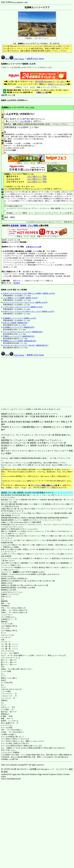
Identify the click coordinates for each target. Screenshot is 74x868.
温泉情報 (15, 226)
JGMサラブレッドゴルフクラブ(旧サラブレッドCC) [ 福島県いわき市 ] (29, 311)
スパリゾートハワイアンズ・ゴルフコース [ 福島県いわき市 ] (25, 302)
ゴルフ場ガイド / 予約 (37, 176)
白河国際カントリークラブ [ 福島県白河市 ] (19, 327)
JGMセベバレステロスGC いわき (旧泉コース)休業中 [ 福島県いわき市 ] (29, 293)
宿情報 (23, 226)
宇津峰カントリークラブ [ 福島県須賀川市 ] (19, 336)
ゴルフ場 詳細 (25, 121)
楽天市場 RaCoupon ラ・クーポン (50, 81)
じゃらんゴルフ (32, 529)
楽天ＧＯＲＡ (21, 529)
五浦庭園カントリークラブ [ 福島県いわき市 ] (20, 318)
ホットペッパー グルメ (53, 520)
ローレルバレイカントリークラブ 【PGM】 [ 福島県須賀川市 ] (26, 345)
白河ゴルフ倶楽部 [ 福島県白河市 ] (16, 323)
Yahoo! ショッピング (57, 84)
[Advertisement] (37, 382)
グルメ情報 (33, 226)
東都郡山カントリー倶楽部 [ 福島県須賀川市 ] (20, 341)
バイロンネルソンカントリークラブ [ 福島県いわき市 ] (23, 307)
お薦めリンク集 (42, 92)
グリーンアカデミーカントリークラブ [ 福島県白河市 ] (23, 332)
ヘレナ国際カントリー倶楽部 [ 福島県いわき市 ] (21, 298)
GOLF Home (17, 59)
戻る (5, 59)
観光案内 (17, 283)
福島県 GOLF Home (35, 59)
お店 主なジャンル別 (34, 247)
